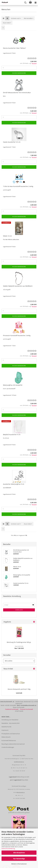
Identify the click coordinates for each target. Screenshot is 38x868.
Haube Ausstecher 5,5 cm (12, 142)
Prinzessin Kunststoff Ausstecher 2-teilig (17, 335)
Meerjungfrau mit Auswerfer (13, 385)
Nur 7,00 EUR (19, 647)
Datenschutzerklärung (8, 849)
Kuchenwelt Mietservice (9, 740)
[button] (3, 18)
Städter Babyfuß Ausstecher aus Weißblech (18, 286)
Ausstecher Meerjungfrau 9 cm (14, 484)
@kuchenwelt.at (21, 792)
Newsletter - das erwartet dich (11, 723)
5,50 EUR (19, 693)
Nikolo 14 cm (7, 236)
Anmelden (19, 610)
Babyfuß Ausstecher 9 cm (12, 435)
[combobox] (16, 18)
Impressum (5, 730)
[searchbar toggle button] (25, 3)
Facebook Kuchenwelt (12, 709)
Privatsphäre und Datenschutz (11, 734)
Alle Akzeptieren (19, 853)
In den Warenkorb (19, 73)
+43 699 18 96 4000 (20, 798)
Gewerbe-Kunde (6, 727)
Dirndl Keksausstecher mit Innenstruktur (17, 93)
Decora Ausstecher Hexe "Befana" (14, 48)
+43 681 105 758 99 (20, 771)
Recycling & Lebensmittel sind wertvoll (13, 744)
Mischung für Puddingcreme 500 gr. (19, 642)
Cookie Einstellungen (8, 747)
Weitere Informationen (19, 864)
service (15, 792)
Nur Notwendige (19, 859)
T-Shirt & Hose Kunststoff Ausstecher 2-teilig (18, 186)
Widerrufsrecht (6, 737)
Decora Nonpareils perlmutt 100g (19, 689)
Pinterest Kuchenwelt (26, 709)
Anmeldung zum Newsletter (10, 720)
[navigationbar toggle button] (35, 3)
